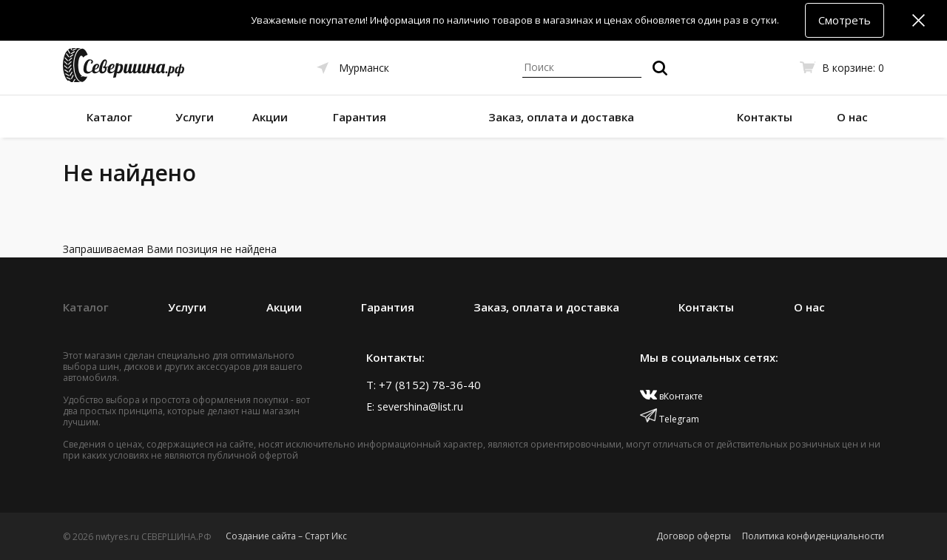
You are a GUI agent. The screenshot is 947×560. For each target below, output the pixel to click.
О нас (852, 117)
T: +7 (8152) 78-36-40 (424, 385)
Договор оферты (694, 536)
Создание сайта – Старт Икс (286, 536)
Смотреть (845, 20)
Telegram (670, 419)
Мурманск (364, 68)
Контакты (765, 117)
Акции (270, 117)
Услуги (195, 117)
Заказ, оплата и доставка (561, 117)
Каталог (109, 117)
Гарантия (360, 117)
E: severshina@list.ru (415, 406)
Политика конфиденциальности (813, 536)
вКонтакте (671, 396)
